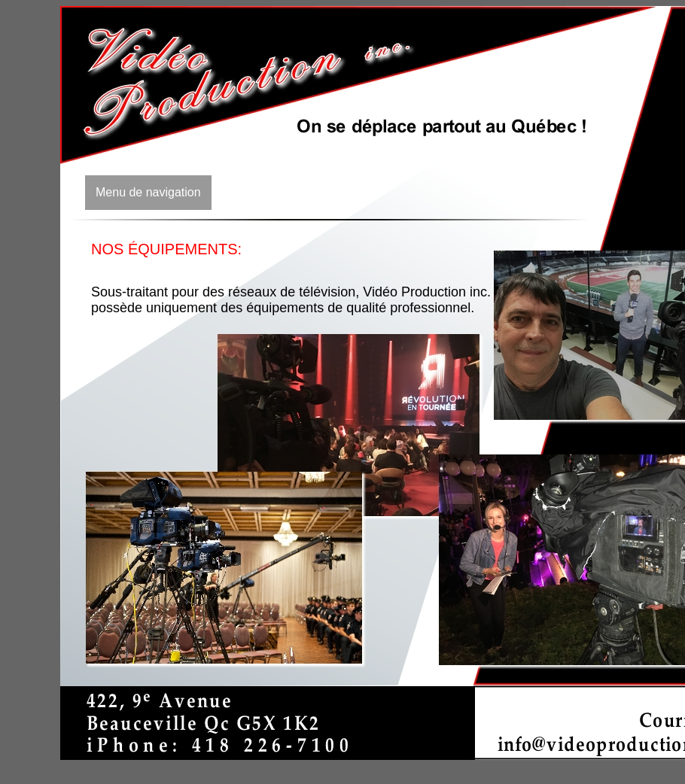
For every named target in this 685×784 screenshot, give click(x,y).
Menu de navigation (148, 192)
